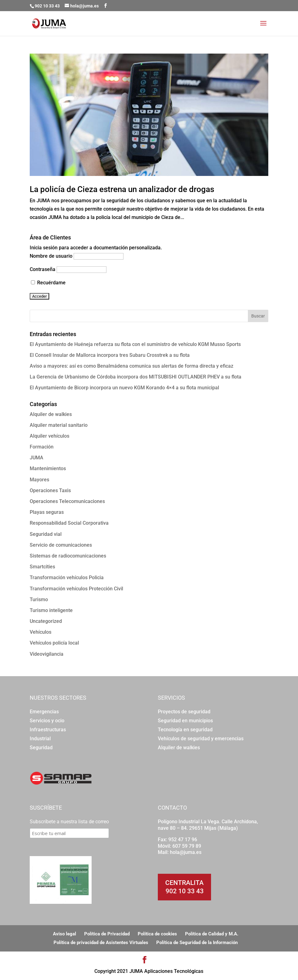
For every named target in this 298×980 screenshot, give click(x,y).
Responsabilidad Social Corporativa (69, 523)
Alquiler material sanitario (59, 425)
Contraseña (43, 269)
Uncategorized (46, 621)
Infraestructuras (48, 730)
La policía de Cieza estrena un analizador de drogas (122, 189)
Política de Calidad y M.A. (212, 934)
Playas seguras (47, 512)
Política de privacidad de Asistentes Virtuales (101, 943)
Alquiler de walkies (51, 414)
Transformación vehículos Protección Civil (76, 589)
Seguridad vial (46, 534)
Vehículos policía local (54, 643)
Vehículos (41, 632)
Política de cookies (157, 934)
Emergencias (44, 712)
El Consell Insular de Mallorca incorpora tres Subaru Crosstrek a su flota (110, 355)
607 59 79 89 (187, 846)
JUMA (37, 458)
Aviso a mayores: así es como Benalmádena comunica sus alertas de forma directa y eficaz (132, 366)
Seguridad (41, 748)
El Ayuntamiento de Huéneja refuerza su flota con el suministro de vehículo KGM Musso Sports (135, 344)
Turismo (39, 599)
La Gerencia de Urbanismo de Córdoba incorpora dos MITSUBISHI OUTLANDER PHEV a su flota (136, 377)
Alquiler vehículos (50, 436)
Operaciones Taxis (50, 490)
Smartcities (42, 567)
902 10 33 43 (185, 891)
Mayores (39, 480)
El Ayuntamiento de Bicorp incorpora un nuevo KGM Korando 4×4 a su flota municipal (124, 388)
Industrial (40, 739)
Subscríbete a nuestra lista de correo (69, 822)
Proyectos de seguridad (184, 712)
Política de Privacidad (107, 934)
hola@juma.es (186, 852)
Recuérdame (48, 283)
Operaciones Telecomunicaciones (67, 501)
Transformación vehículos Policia (67, 577)
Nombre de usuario (51, 256)
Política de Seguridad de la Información (197, 943)
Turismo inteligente (51, 610)
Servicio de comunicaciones (61, 545)
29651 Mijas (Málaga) (214, 828)
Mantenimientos (48, 468)
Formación (42, 447)
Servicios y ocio (47, 721)
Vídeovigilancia (47, 654)
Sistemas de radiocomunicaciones (68, 556)
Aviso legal (65, 934)
